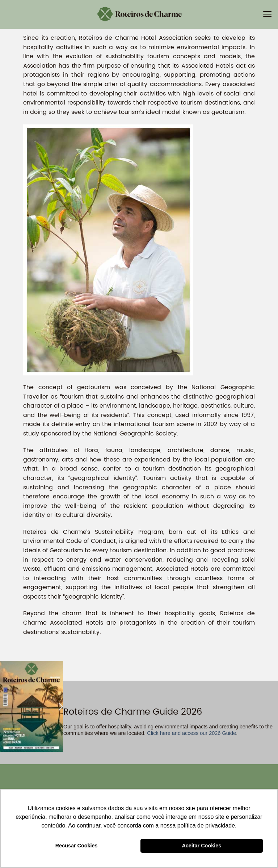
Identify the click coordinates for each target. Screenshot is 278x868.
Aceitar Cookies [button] (201, 846)
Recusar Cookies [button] (77, 846)
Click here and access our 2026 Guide (191, 733)
